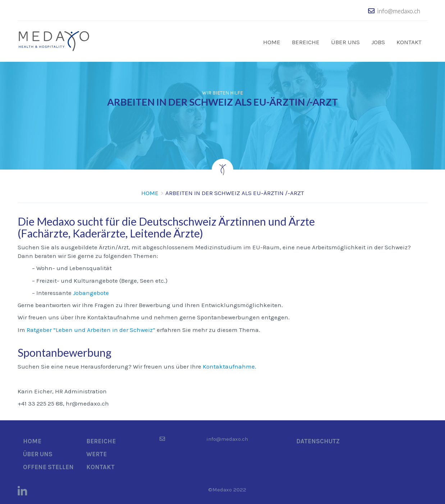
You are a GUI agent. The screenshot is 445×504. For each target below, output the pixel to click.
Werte (97, 453)
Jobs (378, 42)
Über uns (345, 42)
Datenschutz (318, 440)
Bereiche (306, 42)
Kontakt (409, 42)
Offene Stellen (48, 466)
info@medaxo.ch (399, 11)
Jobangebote (91, 292)
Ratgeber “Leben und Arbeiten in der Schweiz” (91, 329)
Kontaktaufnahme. (230, 366)
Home (272, 42)
